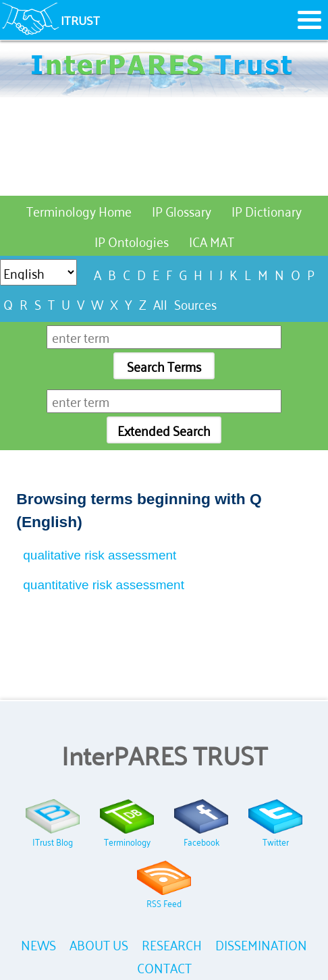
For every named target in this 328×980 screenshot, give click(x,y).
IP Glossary (182, 210)
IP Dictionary (267, 210)
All (160, 303)
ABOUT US (99, 944)
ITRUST (80, 20)
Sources (195, 303)
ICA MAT (212, 241)
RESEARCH (172, 944)
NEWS (38, 944)
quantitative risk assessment (104, 585)
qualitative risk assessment (100, 555)
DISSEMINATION (261, 944)
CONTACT (164, 967)
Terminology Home (79, 210)
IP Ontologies (132, 241)
